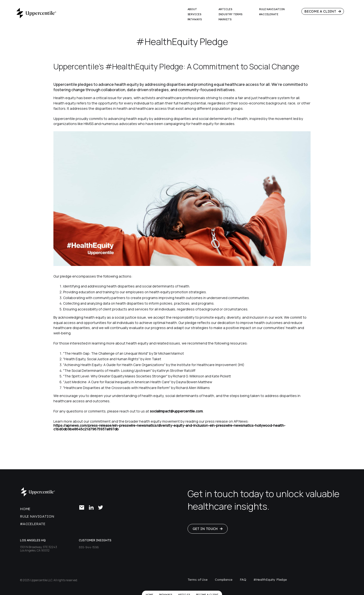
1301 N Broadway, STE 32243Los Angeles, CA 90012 (39, 549)
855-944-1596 (89, 547)
